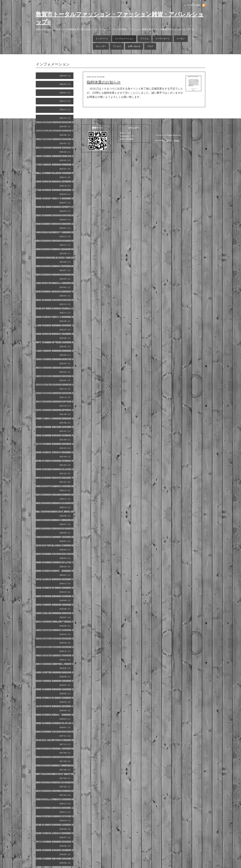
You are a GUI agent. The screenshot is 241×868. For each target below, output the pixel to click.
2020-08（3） (66, 516)
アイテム (144, 39)
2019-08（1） (66, 609)
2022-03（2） (66, 363)
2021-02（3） (66, 473)
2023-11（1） (66, 245)
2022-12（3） (66, 304)
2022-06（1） (66, 338)
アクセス (117, 46)
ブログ (150, 46)
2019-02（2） (66, 643)
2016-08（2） (66, 829)
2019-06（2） (66, 626)
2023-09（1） (66, 253)
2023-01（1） (66, 296)
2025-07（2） (66, 143)
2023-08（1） (66, 262)
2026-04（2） (66, 76)
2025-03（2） (66, 160)
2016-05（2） (66, 854)
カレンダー (101, 46)
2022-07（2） (66, 330)
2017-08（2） (66, 761)
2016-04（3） (66, 863)
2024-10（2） (66, 186)
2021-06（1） (66, 440)
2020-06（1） (66, 533)
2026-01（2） (66, 93)
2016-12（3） (66, 803)
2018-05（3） (66, 702)
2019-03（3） (66, 634)
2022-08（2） (66, 321)
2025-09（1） (66, 126)
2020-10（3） (66, 507)
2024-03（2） (66, 211)
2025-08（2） (66, 135)
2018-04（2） (66, 710)
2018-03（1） (66, 719)
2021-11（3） (66, 397)
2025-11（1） (66, 109)
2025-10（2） (66, 118)
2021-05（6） (66, 448)
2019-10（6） (66, 592)
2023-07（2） (66, 270)
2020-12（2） (66, 490)
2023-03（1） (66, 279)
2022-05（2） (66, 346)
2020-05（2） (66, 541)
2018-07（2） (66, 685)
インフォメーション (124, 39)
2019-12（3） (66, 583)
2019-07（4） (66, 617)
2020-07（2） (66, 524)
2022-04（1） (66, 355)
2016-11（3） (66, 812)
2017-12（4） (66, 736)
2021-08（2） (66, 423)
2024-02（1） (66, 219)
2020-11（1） (66, 499)
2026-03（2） (66, 84)
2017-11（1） (66, 744)
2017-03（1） (66, 787)
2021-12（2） (66, 389)
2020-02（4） (66, 567)
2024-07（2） (66, 203)
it (162, 135)
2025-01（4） (66, 169)
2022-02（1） (66, 372)
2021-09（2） (66, 414)
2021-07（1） (66, 431)
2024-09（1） (66, 194)
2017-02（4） (66, 795)
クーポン (181, 39)
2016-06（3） (66, 846)
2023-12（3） (66, 236)
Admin (177, 140)
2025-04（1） (66, 152)
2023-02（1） (66, 287)
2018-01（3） (66, 727)
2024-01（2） (66, 228)
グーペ (169, 140)
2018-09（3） (66, 668)
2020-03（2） (66, 558)
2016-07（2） (66, 837)
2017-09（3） (66, 753)
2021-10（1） (66, 406)
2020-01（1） (66, 575)
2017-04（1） (66, 778)
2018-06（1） (66, 693)
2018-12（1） (66, 651)
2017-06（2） (66, 770)
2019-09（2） (66, 600)
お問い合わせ (134, 46)
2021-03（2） (66, 465)
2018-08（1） (66, 677)
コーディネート (163, 39)
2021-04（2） (66, 456)
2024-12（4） (66, 177)
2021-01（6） (66, 482)
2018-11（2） (66, 660)
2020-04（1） (66, 550)
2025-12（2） (66, 101)
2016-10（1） (66, 820)
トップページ (102, 39)
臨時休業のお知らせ (104, 82)
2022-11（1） (66, 313)
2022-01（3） (66, 380)
